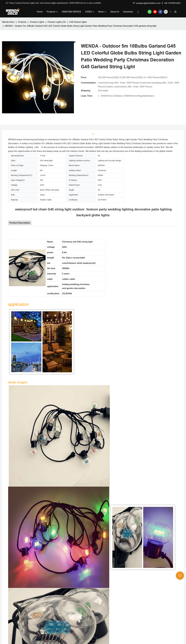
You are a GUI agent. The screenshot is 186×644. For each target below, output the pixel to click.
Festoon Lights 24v (57, 22)
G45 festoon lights (78, 22)
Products (22, 22)
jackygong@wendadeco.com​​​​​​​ (147, 3)
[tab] (93, 133)
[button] (138, 12)
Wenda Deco (8, 22)
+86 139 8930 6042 (171, 3)
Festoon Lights (37, 22)
